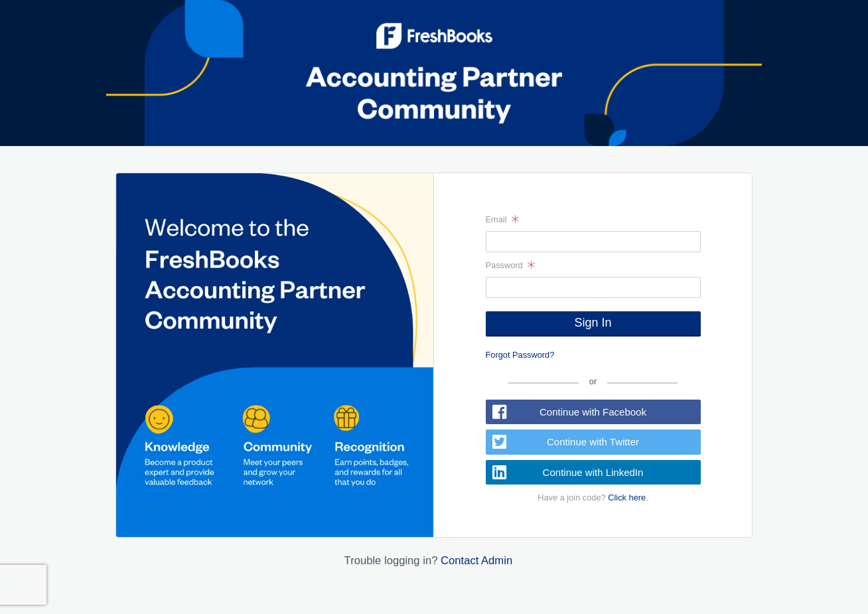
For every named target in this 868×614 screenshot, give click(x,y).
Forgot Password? (520, 355)
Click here (627, 498)
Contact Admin (476, 561)
